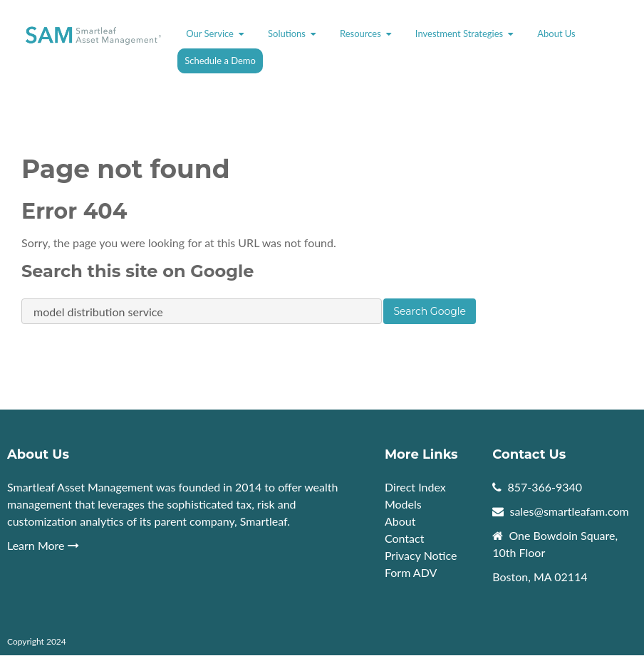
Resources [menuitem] (360, 33)
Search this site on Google (137, 271)
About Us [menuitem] (556, 33)
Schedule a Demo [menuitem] (220, 61)
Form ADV (411, 572)
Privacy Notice (421, 555)
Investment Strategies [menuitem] (459, 33)
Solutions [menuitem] (287, 33)
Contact (404, 538)
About (402, 521)
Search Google (430, 311)
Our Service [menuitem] (210, 33)
